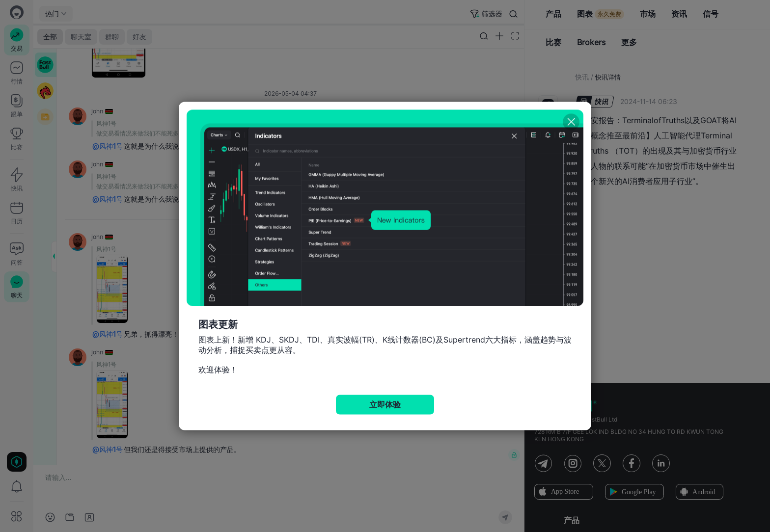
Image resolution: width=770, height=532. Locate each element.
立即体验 (385, 405)
